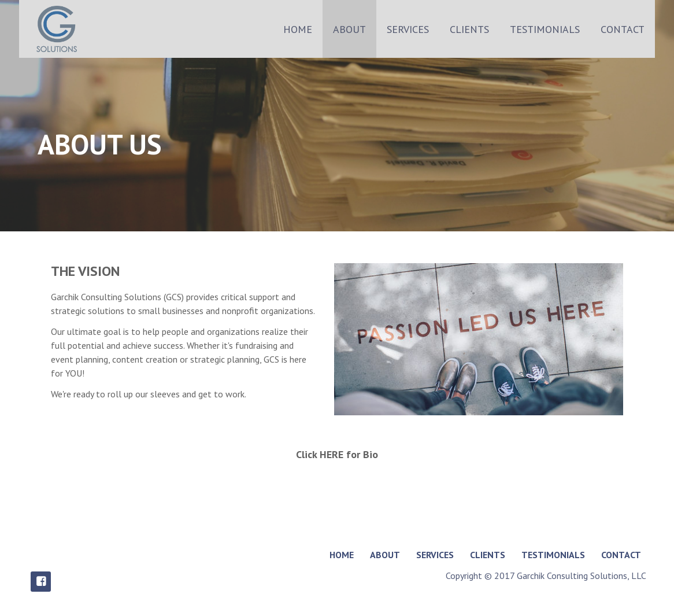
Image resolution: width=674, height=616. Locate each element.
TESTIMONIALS (545, 29)
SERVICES (408, 29)
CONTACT (623, 29)
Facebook (41, 582)
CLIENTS (469, 29)
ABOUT (349, 29)
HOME (298, 29)
